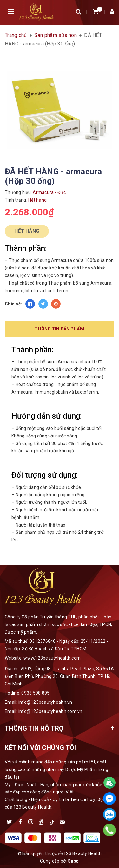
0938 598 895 (35, 693)
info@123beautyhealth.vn (45, 702)
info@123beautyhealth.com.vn (50, 711)
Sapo (73, 861)
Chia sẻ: (13, 304)
